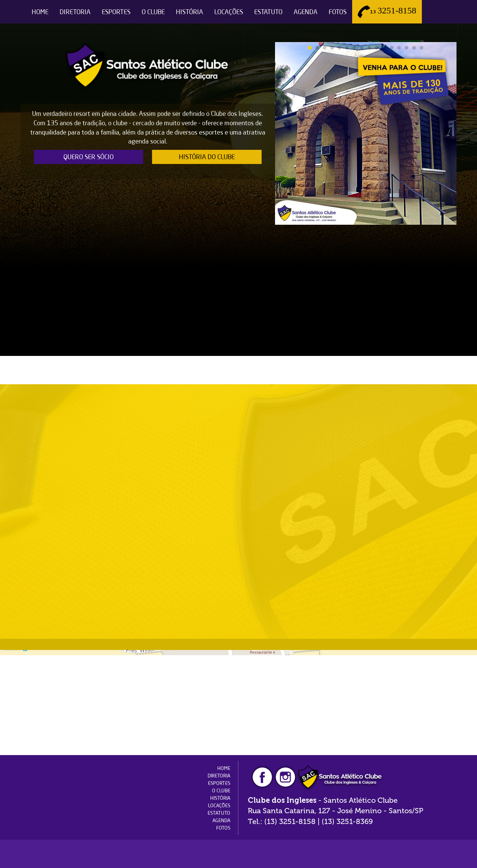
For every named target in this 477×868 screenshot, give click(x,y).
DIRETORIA (75, 12)
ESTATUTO (268, 12)
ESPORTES (116, 12)
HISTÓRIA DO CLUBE (207, 157)
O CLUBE (153, 12)
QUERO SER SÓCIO (89, 157)
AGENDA (306, 12)
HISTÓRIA (189, 12)
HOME (40, 12)
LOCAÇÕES (229, 12)
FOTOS (338, 12)
